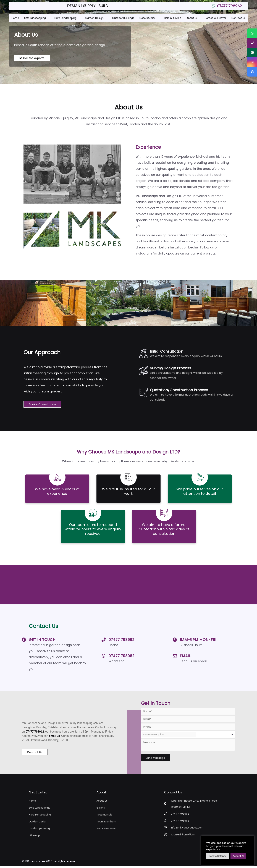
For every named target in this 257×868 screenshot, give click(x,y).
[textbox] (169, 736)
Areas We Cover (216, 18)
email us (54, 739)
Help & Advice (173, 18)
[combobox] (188, 736)
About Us (194, 18)
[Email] (175, 657)
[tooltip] (252, 33)
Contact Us (238, 18)
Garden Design (96, 18)
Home (15, 18)
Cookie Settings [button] (217, 856)
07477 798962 (122, 641)
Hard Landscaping (67, 18)
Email (185, 657)
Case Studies (149, 18)
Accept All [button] (238, 856)
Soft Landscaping (37, 18)
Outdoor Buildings (123, 18)
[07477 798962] (104, 641)
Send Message (155, 759)
